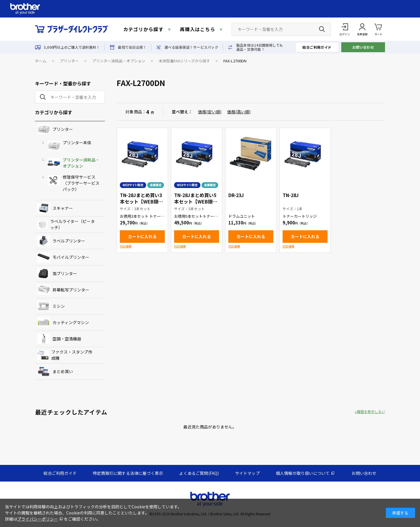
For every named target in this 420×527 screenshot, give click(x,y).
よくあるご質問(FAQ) (199, 473)
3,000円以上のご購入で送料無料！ (72, 47)
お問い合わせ (363, 47)
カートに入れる (142, 236)
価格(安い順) (210, 112)
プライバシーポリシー (38, 519)
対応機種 (126, 246)
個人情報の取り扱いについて (303, 473)
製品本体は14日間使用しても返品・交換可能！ (260, 47)
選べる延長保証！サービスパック (191, 47)
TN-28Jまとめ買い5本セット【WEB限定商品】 (196, 201)
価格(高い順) (239, 112)
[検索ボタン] (322, 29)
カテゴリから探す (143, 29)
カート (378, 29)
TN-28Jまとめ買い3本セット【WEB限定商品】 (141, 201)
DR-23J (236, 195)
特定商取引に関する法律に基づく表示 (128, 473)
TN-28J (291, 195)
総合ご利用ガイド (317, 47)
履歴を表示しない (371, 412)
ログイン (345, 34)
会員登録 (362, 34)
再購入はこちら (198, 29)
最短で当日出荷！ (132, 47)
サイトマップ (247, 473)
